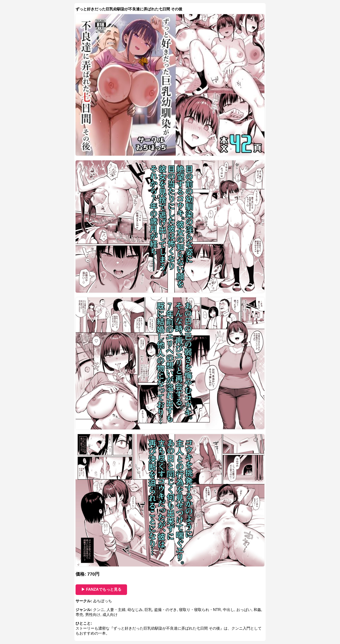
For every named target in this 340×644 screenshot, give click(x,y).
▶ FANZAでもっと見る (101, 589)
